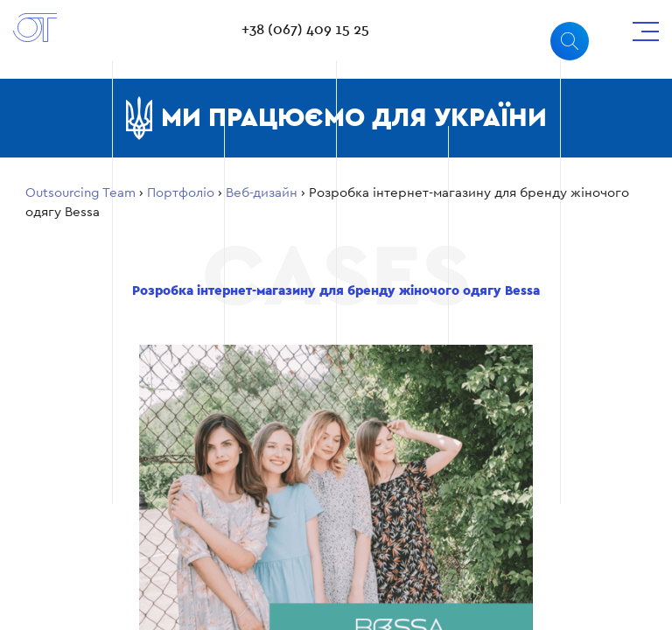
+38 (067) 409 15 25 (305, 30)
